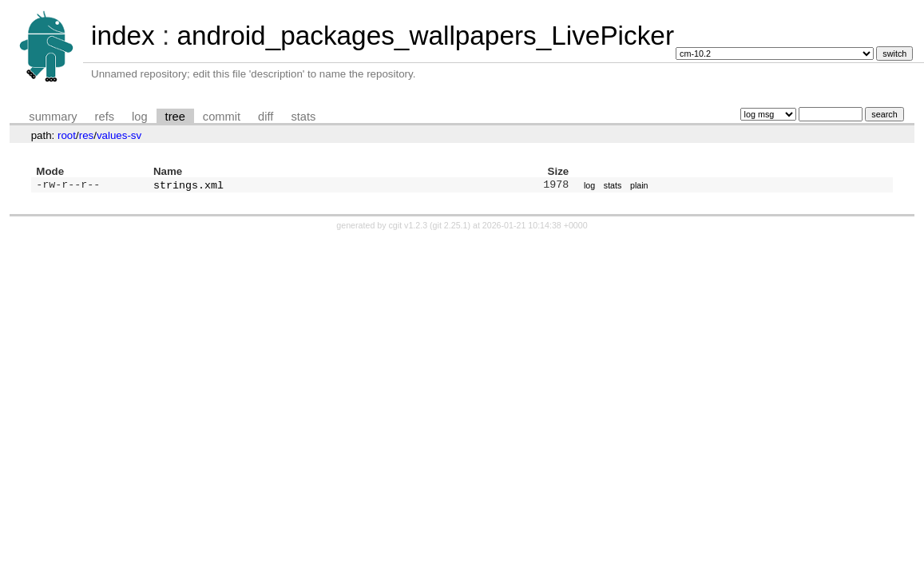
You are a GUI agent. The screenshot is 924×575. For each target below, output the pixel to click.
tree (175, 117)
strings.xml (188, 186)
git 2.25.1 (450, 227)
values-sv (119, 135)
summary (53, 117)
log (140, 117)
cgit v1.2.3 (408, 227)
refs (105, 117)
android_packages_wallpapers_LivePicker (425, 36)
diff (266, 117)
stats (303, 117)
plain (639, 186)
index (123, 36)
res (87, 135)
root (67, 135)
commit (222, 117)
